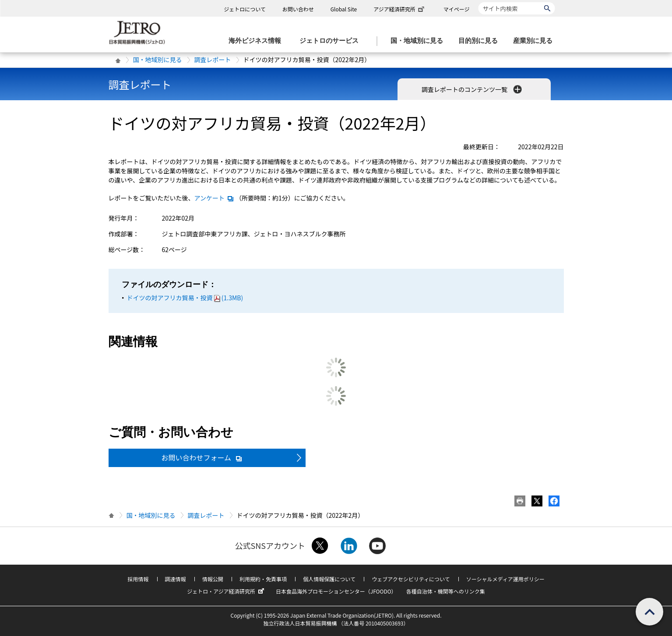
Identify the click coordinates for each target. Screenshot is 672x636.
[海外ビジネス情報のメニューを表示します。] (257, 41)
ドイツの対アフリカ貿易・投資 (185, 298)
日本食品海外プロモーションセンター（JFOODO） (336, 591)
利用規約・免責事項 (263, 579)
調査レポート (213, 60)
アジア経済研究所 (400, 9)
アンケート (214, 198)
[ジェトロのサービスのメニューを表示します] (332, 41)
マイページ (457, 9)
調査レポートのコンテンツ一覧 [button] (473, 89)
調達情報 (176, 579)
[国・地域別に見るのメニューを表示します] (419, 41)
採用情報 (138, 579)
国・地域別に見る (158, 60)
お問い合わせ (298, 9)
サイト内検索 (478, 2)
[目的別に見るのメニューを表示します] (481, 41)
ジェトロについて (245, 9)
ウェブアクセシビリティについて (411, 579)
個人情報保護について (329, 579)
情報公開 (213, 579)
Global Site (344, 9)
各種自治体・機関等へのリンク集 (446, 591)
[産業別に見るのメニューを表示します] (535, 41)
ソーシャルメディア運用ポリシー (505, 579)
